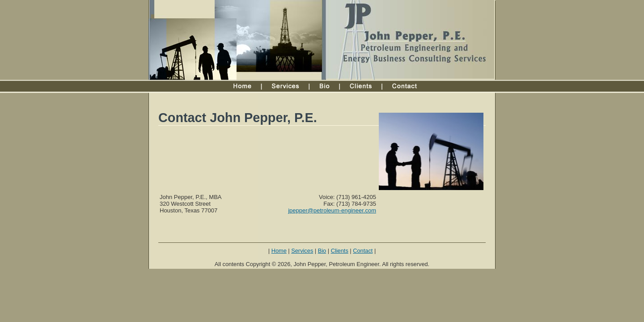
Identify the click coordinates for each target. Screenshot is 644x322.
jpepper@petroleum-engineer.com (332, 210)
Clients (340, 251)
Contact (363, 251)
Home (279, 251)
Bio (322, 251)
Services (302, 251)
